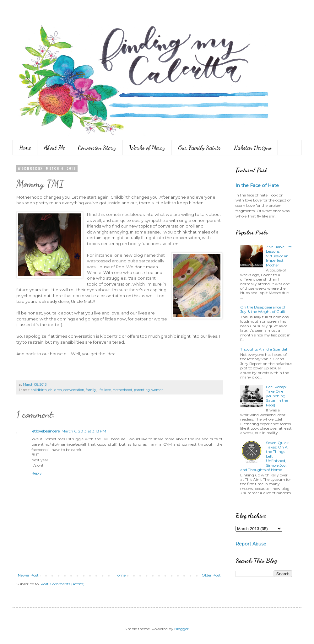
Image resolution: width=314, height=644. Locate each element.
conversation (74, 390)
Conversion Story (97, 148)
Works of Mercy (147, 148)
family (91, 390)
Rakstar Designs (253, 148)
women (157, 390)
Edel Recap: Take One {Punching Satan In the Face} (277, 396)
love (108, 390)
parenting (142, 390)
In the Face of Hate (257, 185)
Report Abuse (251, 544)
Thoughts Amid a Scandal (264, 349)
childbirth (39, 390)
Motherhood (122, 390)
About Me (54, 148)
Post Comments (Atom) (62, 584)
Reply (37, 473)
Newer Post (28, 575)
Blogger (181, 629)
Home (25, 148)
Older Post (211, 575)
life (100, 390)
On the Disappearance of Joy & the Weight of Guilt (263, 309)
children (55, 390)
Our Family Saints (199, 148)
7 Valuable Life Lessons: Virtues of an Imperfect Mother (279, 256)
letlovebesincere (46, 431)
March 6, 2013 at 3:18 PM (84, 431)
